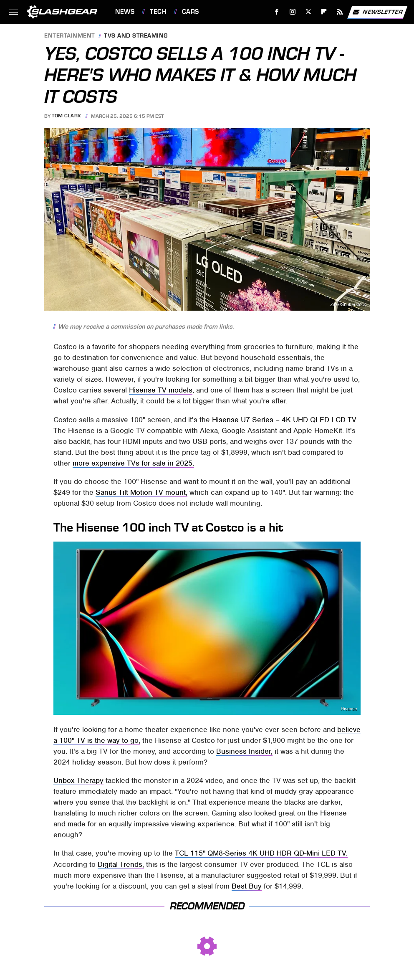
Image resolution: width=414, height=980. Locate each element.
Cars (191, 12)
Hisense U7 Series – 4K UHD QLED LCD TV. (285, 420)
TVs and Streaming (136, 36)
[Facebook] (277, 12)
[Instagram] (293, 12)
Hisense (349, 709)
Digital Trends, (121, 864)
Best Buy (247, 886)
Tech (158, 12)
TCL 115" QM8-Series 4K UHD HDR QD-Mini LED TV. (261, 853)
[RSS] (340, 12)
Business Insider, (244, 751)
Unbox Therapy (78, 780)
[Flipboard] (324, 12)
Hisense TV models (161, 390)
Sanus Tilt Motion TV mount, (141, 492)
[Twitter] (308, 12)
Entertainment (70, 36)
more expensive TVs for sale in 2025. (133, 463)
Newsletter (377, 12)
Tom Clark (67, 116)
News (125, 12)
